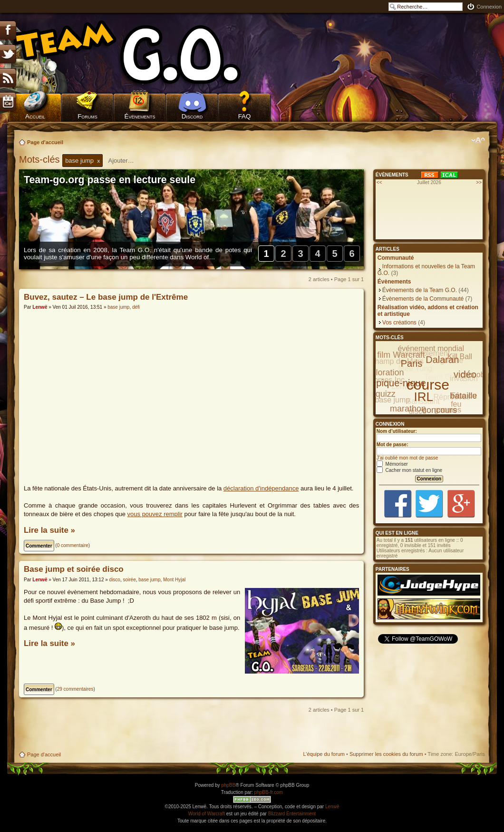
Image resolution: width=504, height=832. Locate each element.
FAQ (245, 116)
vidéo (465, 374)
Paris (412, 363)
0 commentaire (73, 545)
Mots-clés (41, 159)
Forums (87, 116)
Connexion (489, 7)
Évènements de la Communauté (423, 299)
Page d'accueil (45, 142)
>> (479, 182)
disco (115, 580)
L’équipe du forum (324, 754)
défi (136, 307)
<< (379, 182)
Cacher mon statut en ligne (409, 470)
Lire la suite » (49, 530)
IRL (424, 397)
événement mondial (431, 348)
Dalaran (442, 360)
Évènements (140, 116)
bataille (463, 396)
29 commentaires (75, 689)
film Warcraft (401, 355)
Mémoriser (392, 464)
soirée (130, 580)
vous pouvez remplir (155, 514)
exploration (383, 372)
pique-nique (401, 383)
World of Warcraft (207, 814)
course (428, 385)
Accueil (35, 116)
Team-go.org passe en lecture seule (110, 180)
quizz (386, 394)
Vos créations (399, 323)
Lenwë (40, 307)
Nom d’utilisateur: (397, 431)
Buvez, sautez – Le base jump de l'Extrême (106, 297)
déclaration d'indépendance (261, 488)
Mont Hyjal (174, 580)
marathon (408, 409)
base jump (118, 307)
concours (440, 410)
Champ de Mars (397, 361)
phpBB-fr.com (269, 792)
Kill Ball (460, 357)
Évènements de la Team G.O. (420, 290)
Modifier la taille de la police (478, 140)
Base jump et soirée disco (74, 569)
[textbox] (127, 161)
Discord (192, 116)
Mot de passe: (393, 445)
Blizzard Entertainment (292, 814)
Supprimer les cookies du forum (386, 754)
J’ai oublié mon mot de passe (407, 458)
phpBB (228, 785)
